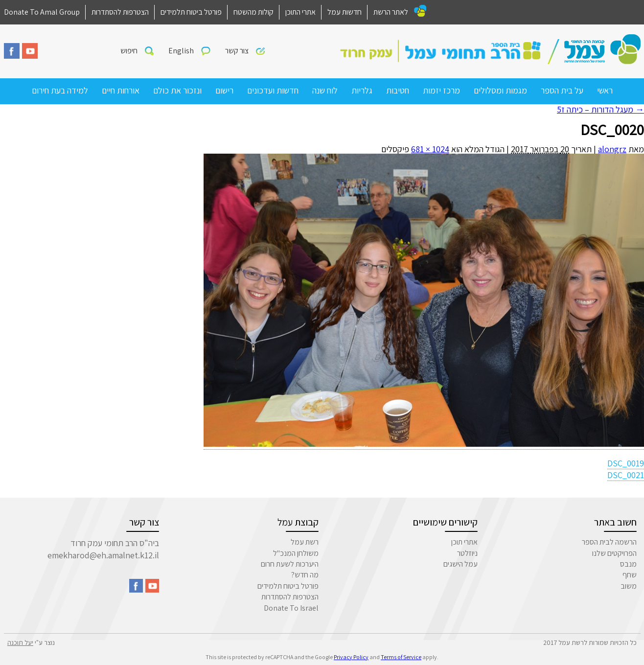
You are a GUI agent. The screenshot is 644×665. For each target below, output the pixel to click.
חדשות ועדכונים (273, 90)
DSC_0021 (626, 475)
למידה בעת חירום (60, 90)
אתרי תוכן (464, 542)
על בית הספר (562, 90)
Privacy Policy (351, 657)
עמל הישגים (460, 564)
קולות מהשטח (253, 12)
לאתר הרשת (391, 12)
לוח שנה (325, 90)
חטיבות (398, 90)
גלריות (362, 90)
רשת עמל (305, 542)
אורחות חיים (121, 90)
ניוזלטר (467, 553)
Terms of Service (401, 657)
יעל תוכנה (20, 642)
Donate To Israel (291, 608)
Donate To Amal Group (42, 12)
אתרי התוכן (300, 12)
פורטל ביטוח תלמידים (191, 12)
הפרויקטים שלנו (614, 553)
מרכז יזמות (441, 90)
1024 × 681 (430, 149)
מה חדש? (305, 575)
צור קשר (237, 51)
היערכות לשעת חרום (290, 564)
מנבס (628, 564)
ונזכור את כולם (177, 90)
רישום (224, 90)
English (181, 51)
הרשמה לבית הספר (609, 542)
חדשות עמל (345, 12)
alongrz (612, 149)
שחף (630, 575)
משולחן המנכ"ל (296, 553)
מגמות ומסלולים (500, 90)
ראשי (605, 90)
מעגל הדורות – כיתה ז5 (600, 109)
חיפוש (129, 51)
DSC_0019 (626, 463)
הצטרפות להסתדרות (120, 12)
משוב (629, 586)
